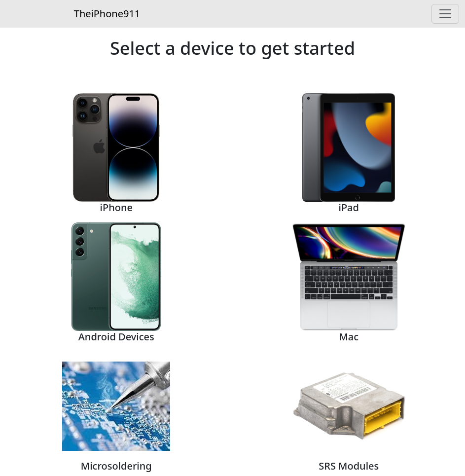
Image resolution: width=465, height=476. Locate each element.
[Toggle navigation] (445, 14)
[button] (116, 145)
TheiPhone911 (107, 14)
